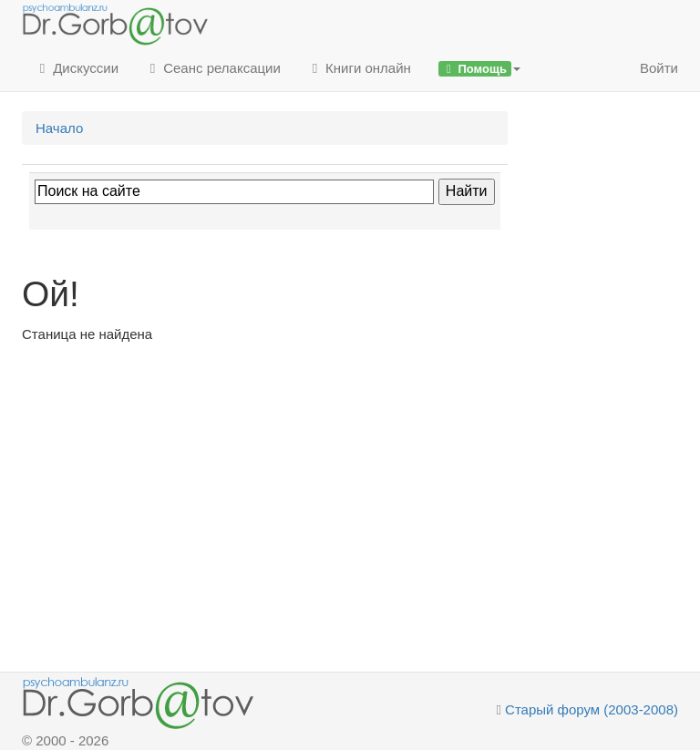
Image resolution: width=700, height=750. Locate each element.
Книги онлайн (360, 68)
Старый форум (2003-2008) (592, 709)
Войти (659, 68)
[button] (479, 68)
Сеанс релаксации (213, 68)
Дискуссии (77, 68)
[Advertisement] (265, 481)
